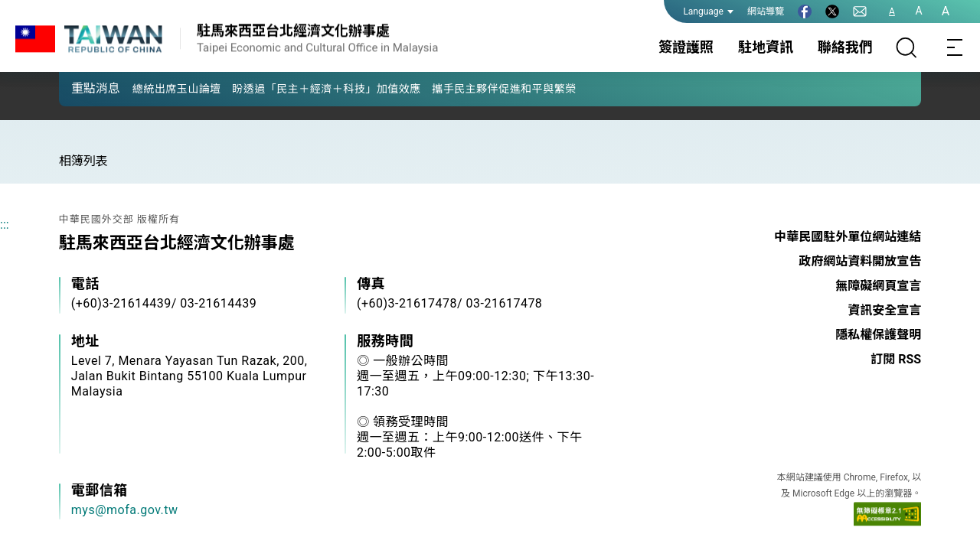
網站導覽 (766, 11)
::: (5, 225)
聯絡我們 (845, 47)
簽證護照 (686, 47)
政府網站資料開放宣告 (860, 261)
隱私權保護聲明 (878, 335)
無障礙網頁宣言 (878, 286)
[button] (82, 88)
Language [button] (708, 11)
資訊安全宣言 (884, 310)
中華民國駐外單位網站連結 (848, 237)
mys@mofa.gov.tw (125, 510)
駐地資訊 (766, 47)
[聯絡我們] (860, 11)
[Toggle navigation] (955, 47)
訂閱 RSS (896, 359)
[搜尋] (906, 47)
